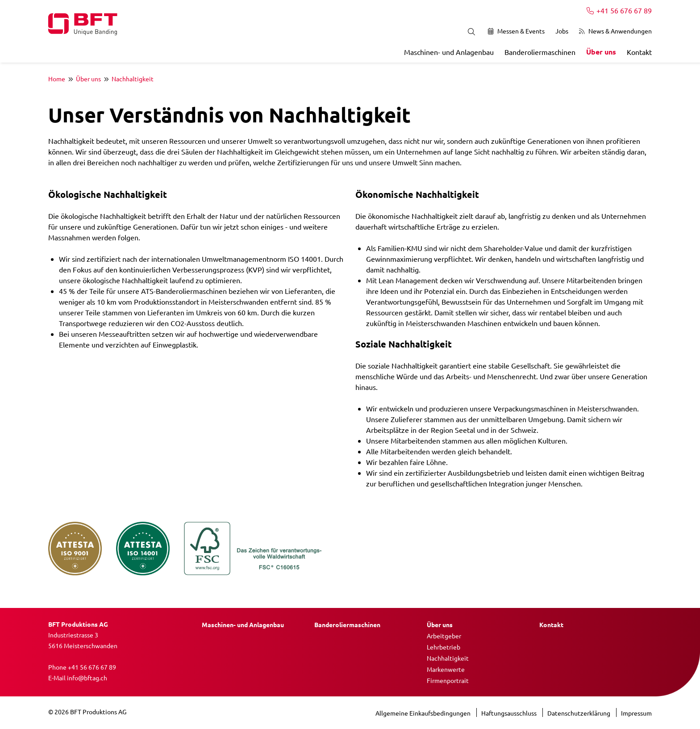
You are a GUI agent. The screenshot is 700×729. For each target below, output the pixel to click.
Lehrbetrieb (444, 647)
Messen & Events (516, 31)
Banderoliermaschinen (540, 52)
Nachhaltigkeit (133, 79)
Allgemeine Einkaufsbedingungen (424, 713)
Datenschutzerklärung (579, 713)
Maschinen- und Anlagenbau (449, 52)
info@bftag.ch (87, 678)
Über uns (601, 52)
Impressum (636, 713)
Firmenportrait (448, 680)
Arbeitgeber (444, 636)
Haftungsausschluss (510, 713)
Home (57, 79)
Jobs (562, 31)
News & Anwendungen (615, 31)
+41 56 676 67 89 (619, 10)
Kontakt (639, 52)
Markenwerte (446, 669)
